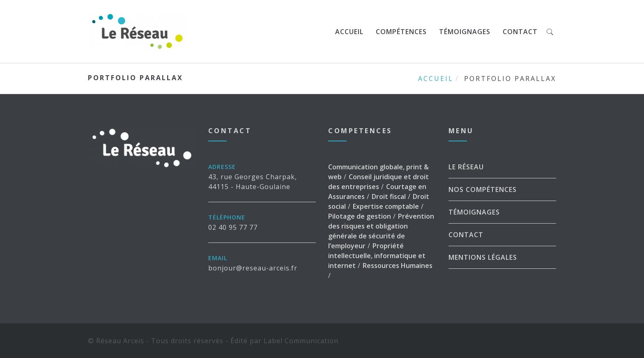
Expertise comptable (386, 206)
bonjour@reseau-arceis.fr (253, 268)
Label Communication (301, 341)
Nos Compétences (483, 189)
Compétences (401, 32)
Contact (520, 32)
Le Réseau (466, 167)
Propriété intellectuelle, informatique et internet (377, 256)
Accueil (349, 32)
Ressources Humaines (398, 266)
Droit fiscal (389, 196)
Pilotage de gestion (360, 216)
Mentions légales (483, 257)
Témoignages (465, 32)
